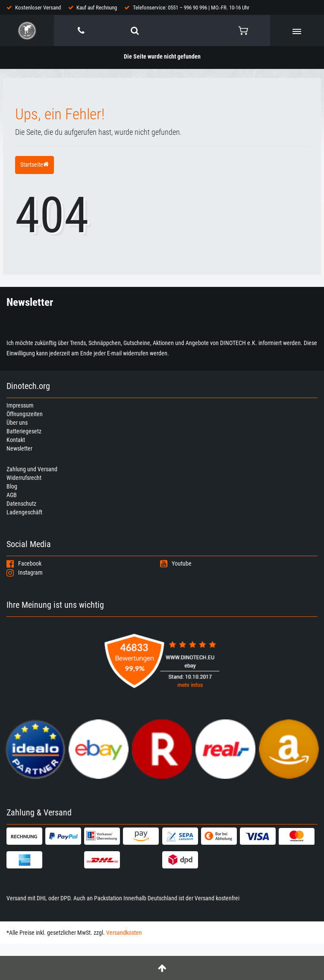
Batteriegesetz (24, 431)
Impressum (20, 405)
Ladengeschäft (24, 512)
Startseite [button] (35, 165)
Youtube (176, 563)
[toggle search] (135, 31)
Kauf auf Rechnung (97, 8)
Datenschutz (21, 504)
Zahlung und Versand (32, 469)
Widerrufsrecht (24, 478)
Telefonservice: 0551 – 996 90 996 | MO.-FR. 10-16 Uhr (191, 8)
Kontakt (16, 440)
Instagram (25, 572)
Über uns (17, 423)
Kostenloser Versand (38, 8)
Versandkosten (124, 933)
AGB (12, 495)
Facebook (24, 563)
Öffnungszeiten (25, 414)
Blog (12, 486)
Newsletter (19, 448)
